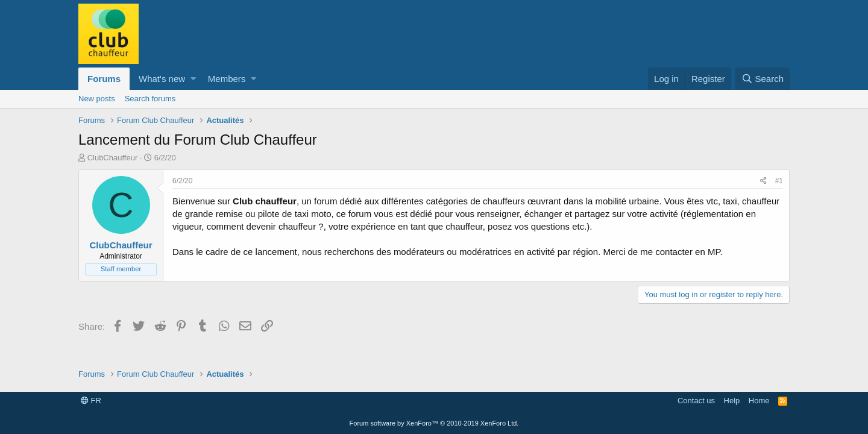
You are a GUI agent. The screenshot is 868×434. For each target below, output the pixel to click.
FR (91, 401)
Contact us (696, 401)
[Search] (763, 79)
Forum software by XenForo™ (434, 423)
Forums (104, 79)
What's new (162, 79)
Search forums (150, 99)
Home (759, 401)
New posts (97, 99)
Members (227, 79)
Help (732, 401)
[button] (193, 79)
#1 (779, 181)
